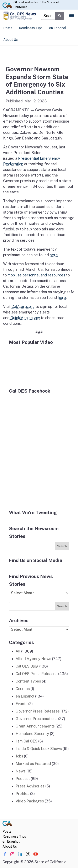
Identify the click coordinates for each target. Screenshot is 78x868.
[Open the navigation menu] (72, 16)
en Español (58, 28)
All (18, 651)
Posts (8, 28)
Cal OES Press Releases (37, 674)
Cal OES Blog (27, 666)
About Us (11, 40)
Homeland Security (32, 734)
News (21, 771)
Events (22, 704)
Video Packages (30, 801)
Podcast (23, 779)
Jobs (19, 756)
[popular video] (39, 364)
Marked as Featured (33, 764)
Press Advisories (30, 786)
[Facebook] (39, 449)
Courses (23, 689)
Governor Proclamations (37, 719)
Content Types (28, 681)
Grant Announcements (35, 726)
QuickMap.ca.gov (25, 318)
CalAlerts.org (23, 307)
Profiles (22, 794)
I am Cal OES (27, 741)
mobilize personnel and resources (36, 275)
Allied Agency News (33, 659)
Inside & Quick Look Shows (39, 749)
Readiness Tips (31, 28)
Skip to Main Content (39, 0)
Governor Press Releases (38, 711)
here (54, 255)
